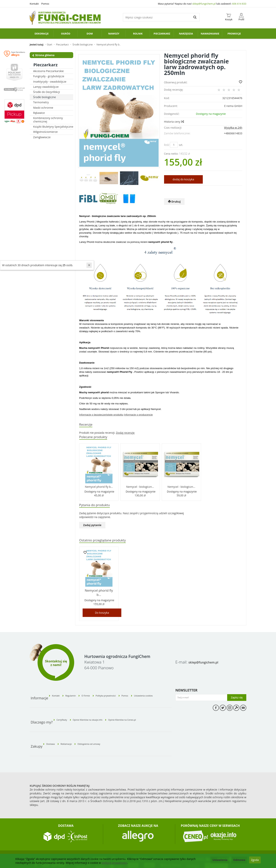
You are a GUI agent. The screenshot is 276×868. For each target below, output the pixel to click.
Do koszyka (102, 610)
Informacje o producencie (138, 415)
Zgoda (255, 860)
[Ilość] (174, 145)
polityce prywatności (114, 863)
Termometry (41, 102)
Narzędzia (186, 34)
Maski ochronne (43, 108)
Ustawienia (220, 860)
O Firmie (98, 690)
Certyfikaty (65, 707)
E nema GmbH (233, 106)
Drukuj (174, 202)
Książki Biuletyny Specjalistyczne (53, 127)
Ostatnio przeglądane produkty (106, 543)
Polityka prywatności (118, 690)
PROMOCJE (234, 34)
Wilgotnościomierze (45, 132)
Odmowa (239, 860)
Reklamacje (75, 725)
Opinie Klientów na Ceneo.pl (145, 707)
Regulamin (79, 690)
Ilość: (167, 145)
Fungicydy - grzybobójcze (49, 76)
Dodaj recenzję (125, 433)
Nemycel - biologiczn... (140, 488)
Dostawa (54, 725)
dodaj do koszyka (183, 179)
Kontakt (34, 4)
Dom (90, 34)
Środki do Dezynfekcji (46, 92)
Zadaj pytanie (92, 527)
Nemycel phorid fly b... (99, 488)
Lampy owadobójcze (46, 87)
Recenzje (87, 425)
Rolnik (138, 34)
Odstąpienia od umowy (105, 725)
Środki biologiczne (44, 97)
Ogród (66, 34)
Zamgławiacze (42, 137)
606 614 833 (239, 4)
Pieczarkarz (162, 34)
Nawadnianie (210, 34)
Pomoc (45, 4)
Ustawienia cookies (159, 690)
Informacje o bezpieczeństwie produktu (101, 415)
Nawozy (114, 34)
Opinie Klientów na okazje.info (99, 707)
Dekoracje (41, 34)
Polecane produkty (96, 438)
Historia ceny (174, 122)
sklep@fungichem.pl (204, 4)
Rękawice (39, 113)
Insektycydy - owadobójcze (50, 82)
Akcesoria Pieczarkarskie (48, 71)
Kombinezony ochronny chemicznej (48, 120)
